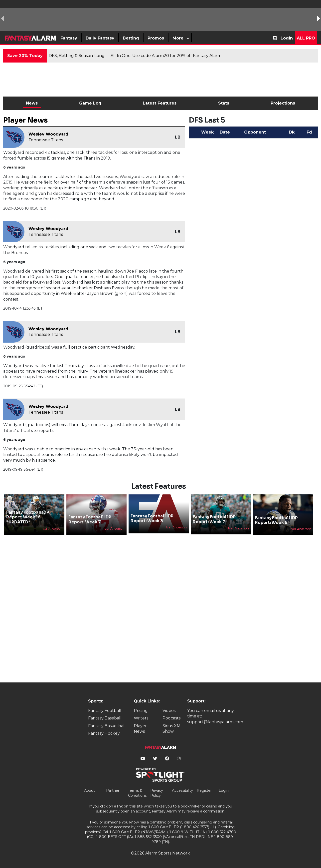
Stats (224, 103)
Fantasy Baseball (105, 718)
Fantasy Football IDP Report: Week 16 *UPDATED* (28, 517)
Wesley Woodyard (48, 134)
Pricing (141, 711)
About (89, 790)
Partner (113, 790)
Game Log (90, 103)
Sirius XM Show (171, 729)
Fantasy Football (105, 711)
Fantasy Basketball (107, 726)
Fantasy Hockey (104, 733)
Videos (169, 711)
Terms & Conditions (137, 793)
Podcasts (171, 718)
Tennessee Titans (46, 140)
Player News (140, 729)
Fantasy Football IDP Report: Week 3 (152, 518)
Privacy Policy (157, 793)
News (32, 103)
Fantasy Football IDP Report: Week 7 (90, 519)
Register (204, 790)
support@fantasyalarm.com (215, 722)
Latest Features (160, 103)
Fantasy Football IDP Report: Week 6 (276, 520)
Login (287, 38)
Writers (141, 718)
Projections (283, 103)
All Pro (306, 38)
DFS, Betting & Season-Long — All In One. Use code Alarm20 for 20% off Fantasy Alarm (135, 56)
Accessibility (182, 790)
